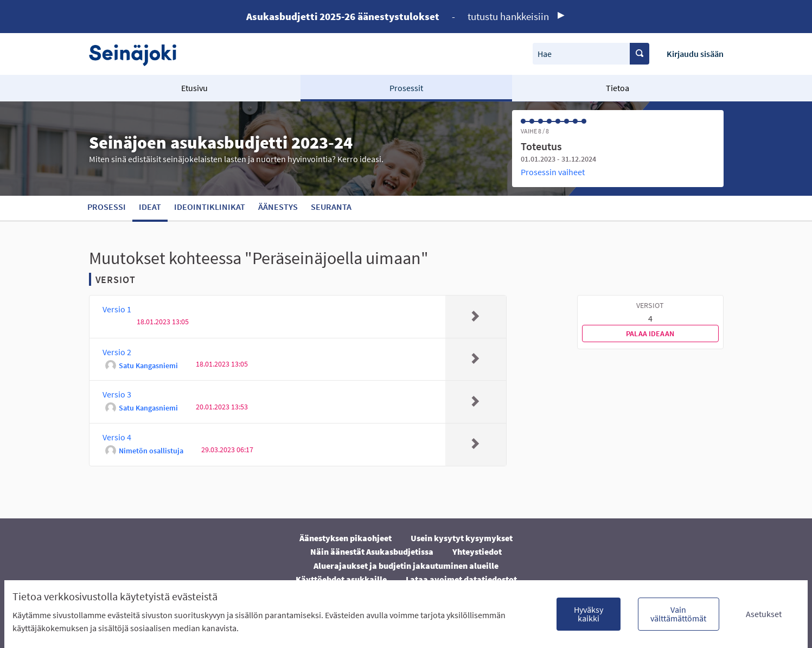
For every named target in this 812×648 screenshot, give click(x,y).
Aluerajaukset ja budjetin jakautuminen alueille (406, 566)
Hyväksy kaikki (589, 614)
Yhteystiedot (477, 551)
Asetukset (764, 614)
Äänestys (278, 207)
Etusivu (194, 88)
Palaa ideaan (650, 333)
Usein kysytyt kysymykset (462, 538)
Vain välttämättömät (678, 614)
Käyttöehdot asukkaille (341, 579)
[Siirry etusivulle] (138, 54)
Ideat (150, 207)
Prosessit (406, 88)
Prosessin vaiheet (553, 172)
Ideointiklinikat (210, 207)
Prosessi (107, 207)
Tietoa (618, 88)
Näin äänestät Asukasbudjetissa (372, 551)
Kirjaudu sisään (695, 54)
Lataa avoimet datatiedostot (461, 579)
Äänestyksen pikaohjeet (346, 538)
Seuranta (331, 207)
